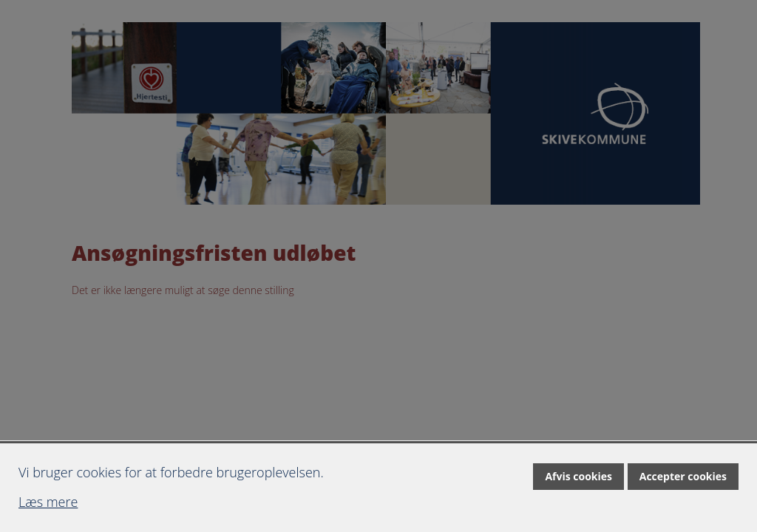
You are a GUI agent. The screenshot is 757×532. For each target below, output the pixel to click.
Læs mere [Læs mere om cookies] (48, 502)
